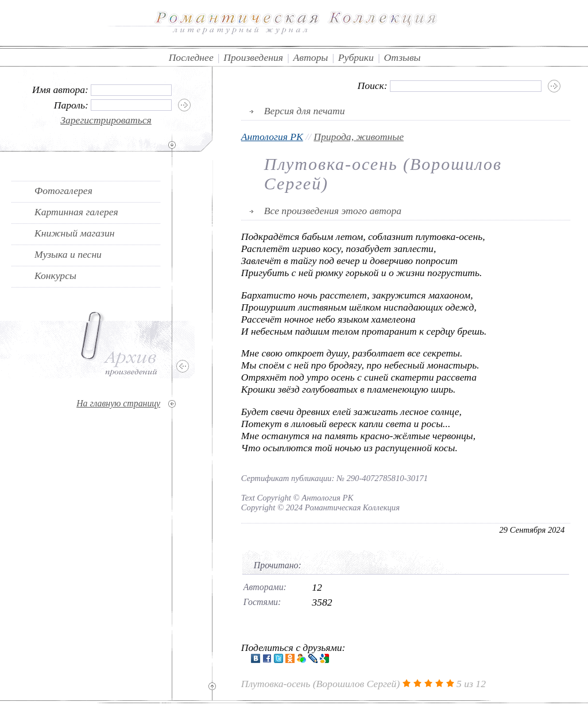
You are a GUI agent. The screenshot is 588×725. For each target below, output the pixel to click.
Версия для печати (305, 111)
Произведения (253, 57)
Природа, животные (359, 137)
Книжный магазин (75, 233)
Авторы (311, 57)
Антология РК (272, 137)
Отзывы (403, 57)
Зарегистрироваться (106, 120)
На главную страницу (118, 403)
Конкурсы (55, 276)
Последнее (191, 57)
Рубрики (356, 57)
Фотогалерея (63, 191)
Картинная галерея (76, 212)
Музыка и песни (68, 254)
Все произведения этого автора (333, 211)
